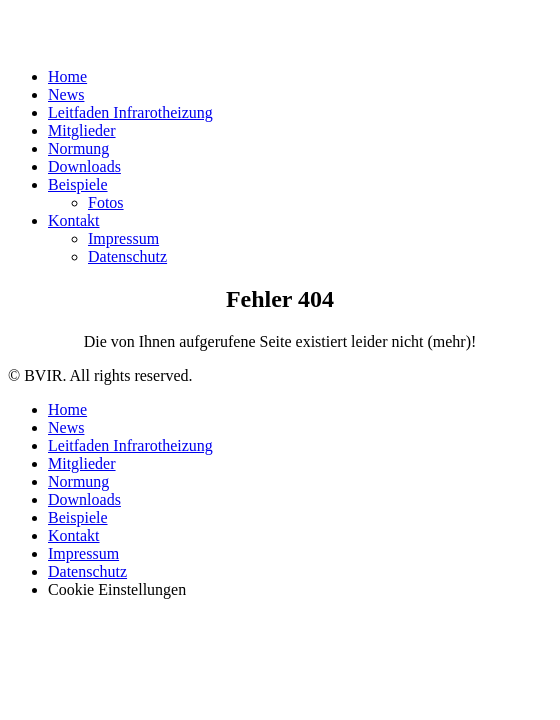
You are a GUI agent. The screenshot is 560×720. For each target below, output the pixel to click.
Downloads (84, 166)
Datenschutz (127, 256)
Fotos (106, 202)
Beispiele (78, 184)
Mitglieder (82, 130)
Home (67, 76)
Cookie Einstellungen (117, 589)
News (66, 94)
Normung (78, 148)
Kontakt (74, 220)
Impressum (123, 238)
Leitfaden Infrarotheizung (130, 112)
